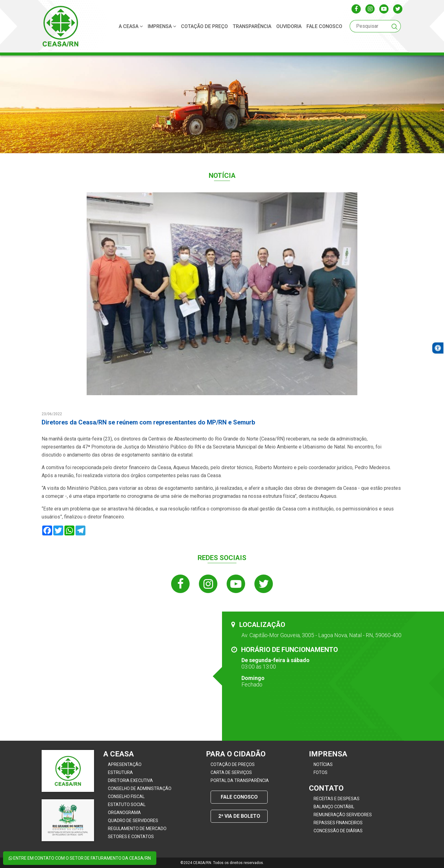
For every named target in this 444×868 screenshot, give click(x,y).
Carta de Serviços (231, 772)
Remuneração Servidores (343, 815)
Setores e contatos (131, 837)
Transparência (252, 26)
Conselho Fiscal (126, 796)
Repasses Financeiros (338, 823)
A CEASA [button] (131, 26)
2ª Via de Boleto (239, 816)
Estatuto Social (127, 805)
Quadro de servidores (133, 821)
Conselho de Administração (140, 788)
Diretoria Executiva (130, 780)
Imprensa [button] (162, 26)
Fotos (321, 772)
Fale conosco (324, 26)
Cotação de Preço (204, 26)
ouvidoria (289, 26)
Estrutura (120, 772)
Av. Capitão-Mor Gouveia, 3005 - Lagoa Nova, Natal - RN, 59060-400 (321, 635)
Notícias (323, 764)
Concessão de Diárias (338, 831)
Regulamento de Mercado (137, 829)
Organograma (124, 813)
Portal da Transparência (240, 780)
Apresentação (125, 764)
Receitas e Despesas (337, 799)
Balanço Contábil (334, 807)
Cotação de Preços (233, 764)
